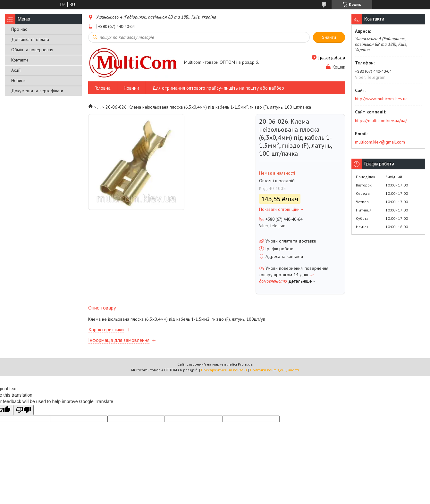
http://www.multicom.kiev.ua (381, 99)
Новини (18, 80)
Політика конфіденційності (274, 370)
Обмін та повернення (32, 50)
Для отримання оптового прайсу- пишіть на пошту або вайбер (218, 88)
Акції (16, 70)
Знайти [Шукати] (329, 37)
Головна (103, 88)
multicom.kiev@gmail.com (380, 142)
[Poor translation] (23, 410)
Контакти (20, 60)
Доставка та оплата (30, 39)
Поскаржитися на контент (224, 370)
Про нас (19, 29)
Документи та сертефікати (37, 91)
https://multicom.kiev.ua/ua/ (381, 120)
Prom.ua (245, 364)
